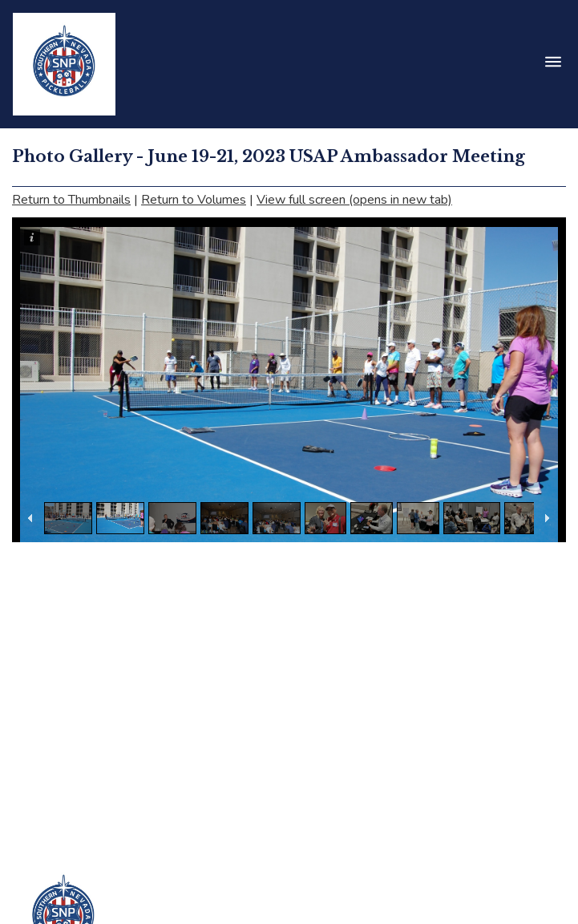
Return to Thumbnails (71, 200)
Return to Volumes (194, 200)
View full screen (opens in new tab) (354, 200)
